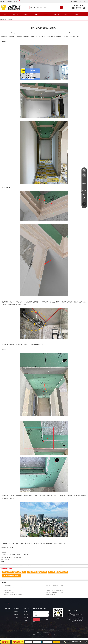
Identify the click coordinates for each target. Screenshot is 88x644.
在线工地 (26, 618)
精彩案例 (26, 14)
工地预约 (26, 621)
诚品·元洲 (67, 14)
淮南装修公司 (52, 635)
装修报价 (77, 14)
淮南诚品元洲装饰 (51, 630)
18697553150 (78, 8)
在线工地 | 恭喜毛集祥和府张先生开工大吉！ (55, 586)
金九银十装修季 (7, 586)
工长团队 (26, 612)
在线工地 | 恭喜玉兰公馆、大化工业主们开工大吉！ (14, 588)
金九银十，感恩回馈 (8, 590)
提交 (37, 619)
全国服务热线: (78, 6)
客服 (84, 194)
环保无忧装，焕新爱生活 (9, 592)
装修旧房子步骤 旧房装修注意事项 (37, 572)
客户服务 (46, 14)
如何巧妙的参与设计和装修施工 (11, 576)
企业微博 (82, 1)
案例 (84, 180)
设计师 (84, 187)
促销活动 (84, 191)
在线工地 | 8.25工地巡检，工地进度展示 (68, 566)
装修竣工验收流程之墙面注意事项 (58, 572)
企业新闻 (10, 19)
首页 (1, 19)
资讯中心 (56, 14)
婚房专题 (15, 14)
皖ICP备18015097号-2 (38, 630)
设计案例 (16, 612)
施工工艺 (26, 615)
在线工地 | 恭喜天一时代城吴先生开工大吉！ (55, 588)
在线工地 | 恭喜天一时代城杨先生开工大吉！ (55, 590)
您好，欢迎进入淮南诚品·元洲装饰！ (10, 1)
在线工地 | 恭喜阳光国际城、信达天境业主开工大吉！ (15, 595)
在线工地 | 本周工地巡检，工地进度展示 (24, 566)
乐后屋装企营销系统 (46, 632)
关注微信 (75, 1)
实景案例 (16, 615)
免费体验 (84, 184)
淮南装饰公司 (46, 635)
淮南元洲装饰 (41, 635)
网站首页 (5, 14)
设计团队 (16, 618)
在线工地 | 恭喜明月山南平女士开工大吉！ (55, 592)
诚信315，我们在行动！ (51, 595)
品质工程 (36, 14)
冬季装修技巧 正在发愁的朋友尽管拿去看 (14, 572)
